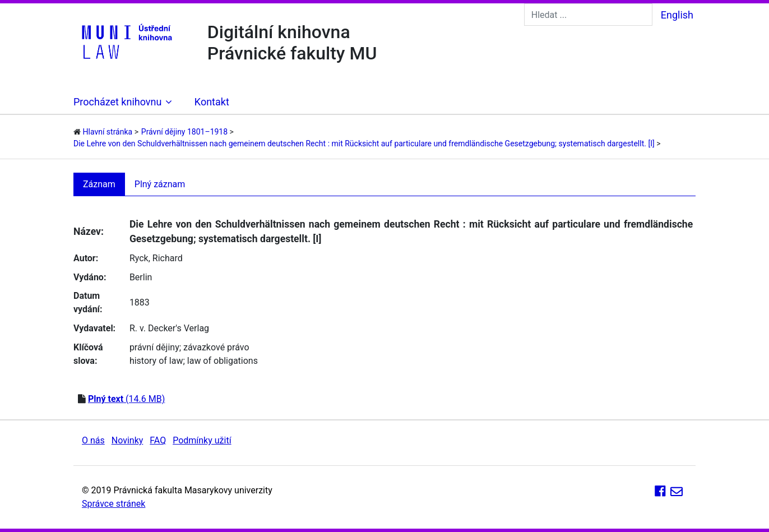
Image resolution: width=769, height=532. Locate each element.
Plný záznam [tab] (160, 184)
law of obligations (223, 361)
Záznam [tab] (99, 184)
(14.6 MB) (126, 399)
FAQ (158, 440)
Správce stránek (114, 504)
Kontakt (212, 102)
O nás (93, 440)
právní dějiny (154, 347)
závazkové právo (216, 347)
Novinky (128, 440)
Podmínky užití (202, 440)
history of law (156, 361)
